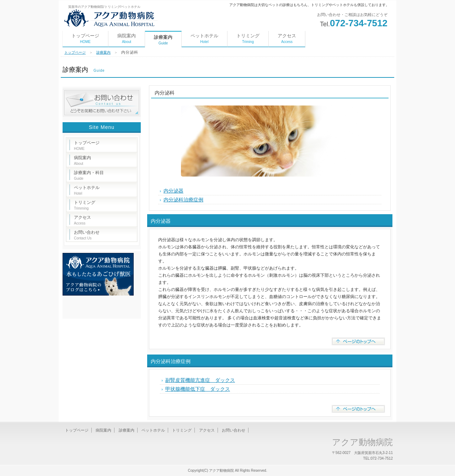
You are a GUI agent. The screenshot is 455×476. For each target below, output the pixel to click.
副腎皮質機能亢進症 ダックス (200, 380)
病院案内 (127, 38)
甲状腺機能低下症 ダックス (198, 389)
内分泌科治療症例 (183, 200)
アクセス (287, 38)
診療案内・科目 (89, 175)
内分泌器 (173, 191)
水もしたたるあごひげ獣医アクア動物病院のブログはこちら (98, 274)
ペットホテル (204, 38)
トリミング (248, 38)
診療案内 (103, 52)
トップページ (85, 38)
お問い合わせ (87, 235)
